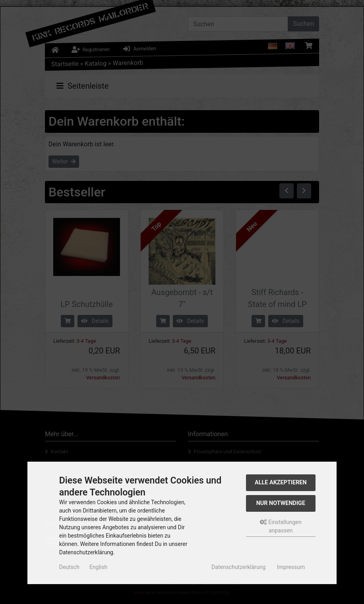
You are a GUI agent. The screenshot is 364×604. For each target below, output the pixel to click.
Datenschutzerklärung (238, 567)
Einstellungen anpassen (281, 526)
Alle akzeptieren (281, 483)
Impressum (291, 567)
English (98, 567)
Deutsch (69, 567)
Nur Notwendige (281, 503)
